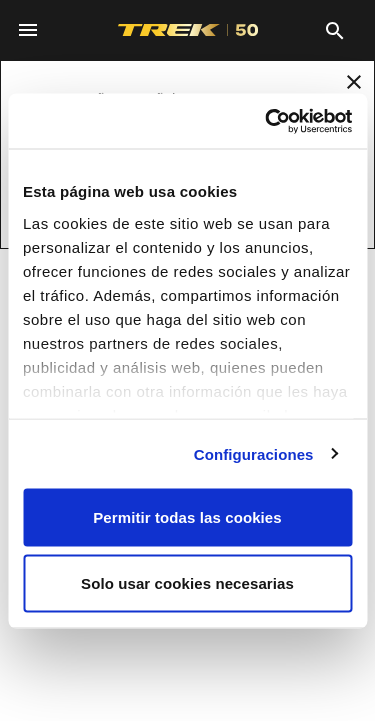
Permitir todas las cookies (187, 517)
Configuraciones (254, 453)
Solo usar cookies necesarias (187, 582)
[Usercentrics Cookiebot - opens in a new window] (267, 121)
